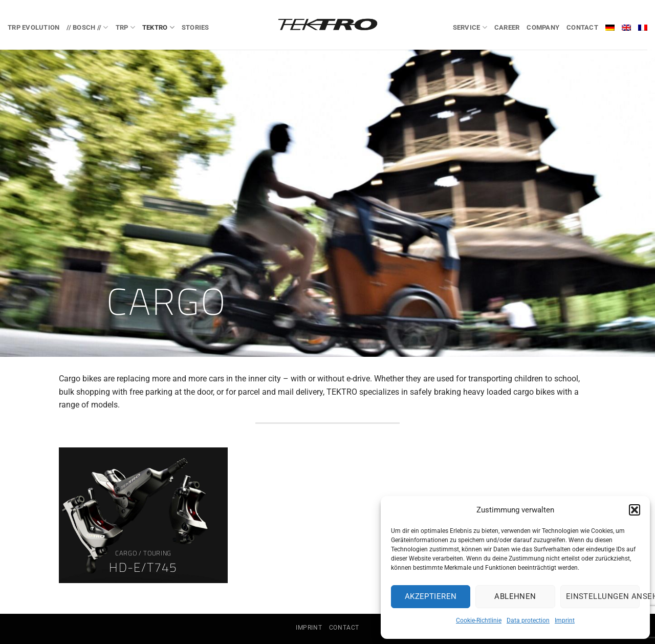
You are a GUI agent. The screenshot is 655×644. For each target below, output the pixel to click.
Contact (582, 27)
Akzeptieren (431, 596)
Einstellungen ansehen (603, 596)
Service (470, 27)
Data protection (528, 620)
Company (543, 27)
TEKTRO (158, 27)
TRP (125, 27)
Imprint (565, 620)
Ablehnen (515, 596)
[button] (635, 510)
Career (507, 27)
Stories (195, 27)
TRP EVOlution (34, 27)
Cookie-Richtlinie (479, 620)
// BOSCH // (87, 27)
